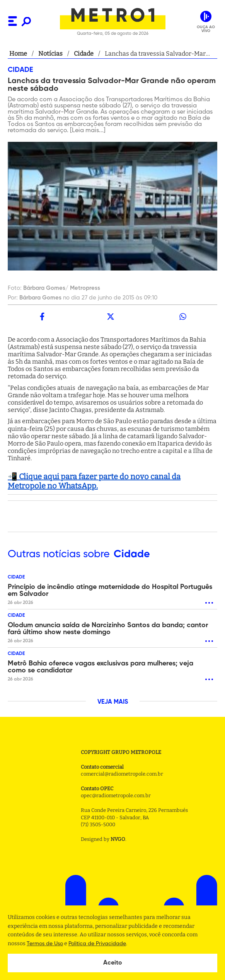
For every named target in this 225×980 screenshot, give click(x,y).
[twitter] (110, 316)
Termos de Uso (45, 944)
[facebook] (42, 316)
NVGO (118, 839)
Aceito (113, 963)
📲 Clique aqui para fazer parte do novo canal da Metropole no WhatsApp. (94, 481)
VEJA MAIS (113, 702)
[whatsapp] (183, 316)
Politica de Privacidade (97, 944)
